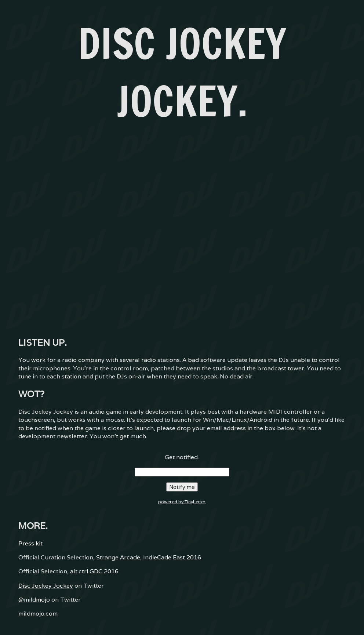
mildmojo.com (38, 614)
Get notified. (182, 457)
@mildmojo (34, 600)
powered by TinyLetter (182, 502)
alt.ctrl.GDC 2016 (94, 571)
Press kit (30, 543)
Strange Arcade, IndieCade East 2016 (149, 557)
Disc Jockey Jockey (46, 586)
